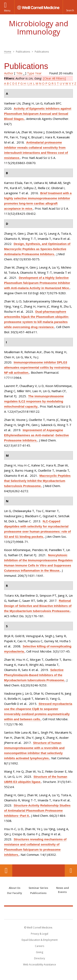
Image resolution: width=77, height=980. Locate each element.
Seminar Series (38, 888)
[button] (70, 7)
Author (9, 73)
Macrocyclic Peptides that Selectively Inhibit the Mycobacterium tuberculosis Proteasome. (37, 481)
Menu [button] (7, 11)
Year (38, 73)
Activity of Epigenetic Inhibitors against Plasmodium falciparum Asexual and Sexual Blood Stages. (38, 114)
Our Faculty (15, 893)
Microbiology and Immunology (38, 28)
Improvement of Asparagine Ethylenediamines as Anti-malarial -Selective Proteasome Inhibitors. (36, 435)
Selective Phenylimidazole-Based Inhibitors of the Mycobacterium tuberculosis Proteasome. (35, 675)
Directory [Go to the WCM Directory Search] (40, 958)
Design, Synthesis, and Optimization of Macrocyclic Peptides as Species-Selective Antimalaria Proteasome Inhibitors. (37, 249)
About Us (15, 888)
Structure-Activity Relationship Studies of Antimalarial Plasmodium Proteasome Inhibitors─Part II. (37, 811)
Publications (38, 893)
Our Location (6, 871)
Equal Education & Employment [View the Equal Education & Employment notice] (40, 940)
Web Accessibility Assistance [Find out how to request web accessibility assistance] (40, 964)
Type (31, 73)
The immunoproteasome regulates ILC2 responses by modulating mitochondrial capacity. (34, 401)
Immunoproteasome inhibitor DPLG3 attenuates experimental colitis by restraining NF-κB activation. (37, 367)
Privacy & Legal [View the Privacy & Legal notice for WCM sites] (40, 934)
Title (19, 73)
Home (8, 52)
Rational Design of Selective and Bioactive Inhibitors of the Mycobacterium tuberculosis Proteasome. (38, 606)
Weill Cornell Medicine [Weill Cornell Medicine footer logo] (39, 913)
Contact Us (71, 871)
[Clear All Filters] (54, 78)
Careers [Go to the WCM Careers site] (40, 946)
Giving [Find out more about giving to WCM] (40, 952)
